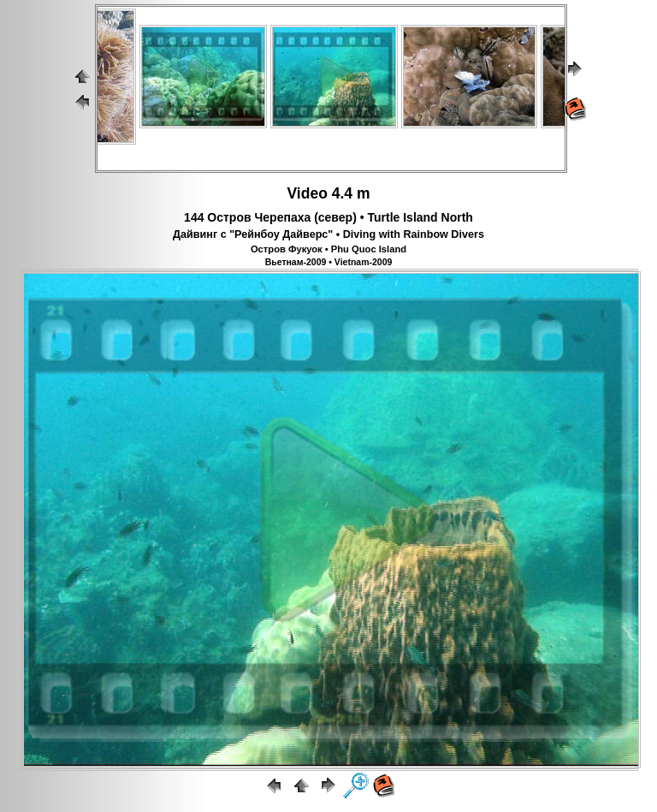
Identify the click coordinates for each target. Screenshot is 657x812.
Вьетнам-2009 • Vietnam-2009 (329, 262)
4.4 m (351, 193)
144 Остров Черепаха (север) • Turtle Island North (328, 217)
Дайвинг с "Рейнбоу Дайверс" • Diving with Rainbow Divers (328, 234)
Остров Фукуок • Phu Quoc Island (328, 249)
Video (308, 193)
